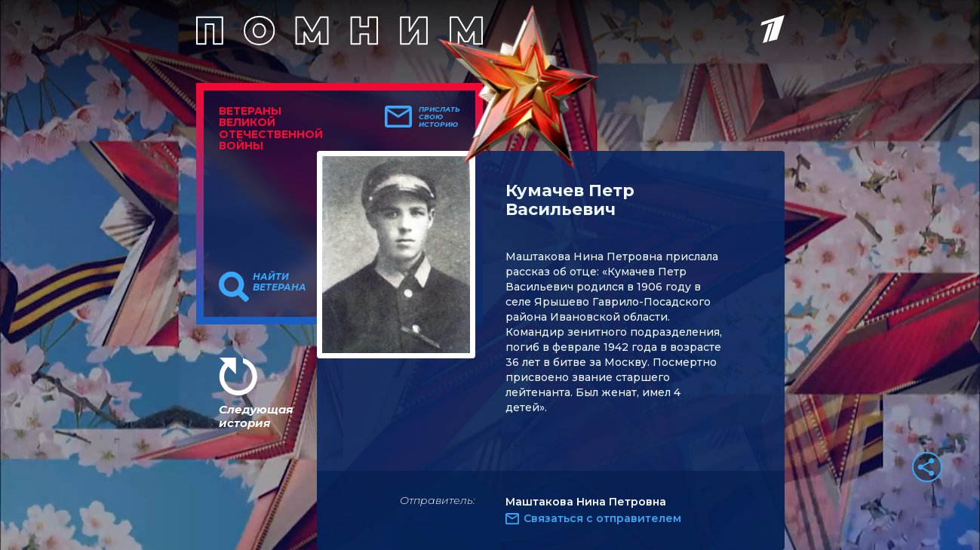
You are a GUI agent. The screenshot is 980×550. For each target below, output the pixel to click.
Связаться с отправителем (602, 518)
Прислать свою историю (439, 117)
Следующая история (256, 416)
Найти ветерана (280, 282)
